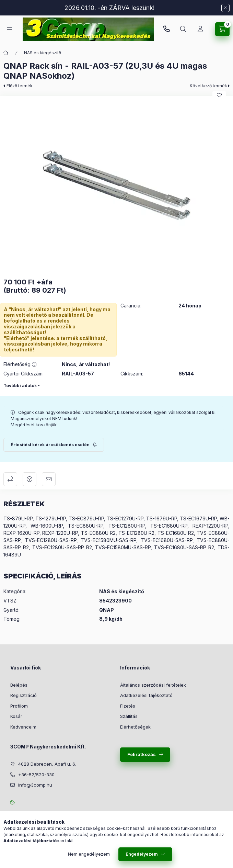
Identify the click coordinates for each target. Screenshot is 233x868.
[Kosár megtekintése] (222, 29)
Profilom (19, 706)
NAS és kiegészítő (43, 53)
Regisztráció (24, 695)
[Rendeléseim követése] (200, 29)
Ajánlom (49, 479)
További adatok (20, 386)
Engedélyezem (142, 854)
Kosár (16, 716)
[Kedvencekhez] (219, 95)
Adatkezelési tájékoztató (146, 695)
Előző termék (20, 86)
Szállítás (129, 716)
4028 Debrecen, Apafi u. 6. (47, 764)
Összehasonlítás (10, 479)
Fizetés (128, 706)
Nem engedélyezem (89, 854)
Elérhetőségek (135, 727)
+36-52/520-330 (166, 29)
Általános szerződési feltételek (153, 685)
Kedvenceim (23, 727)
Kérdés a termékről (30, 479)
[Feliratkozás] (54, 445)
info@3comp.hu (35, 785)
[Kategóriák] (10, 29)
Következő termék (208, 86)
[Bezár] (225, 8)
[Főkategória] (6, 53)
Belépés (19, 685)
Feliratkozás (142, 754)
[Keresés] (183, 29)
